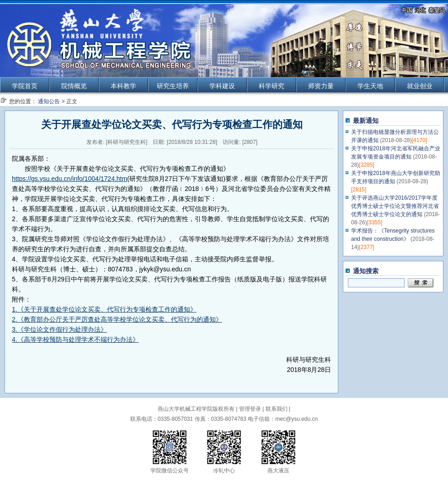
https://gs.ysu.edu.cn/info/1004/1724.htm (69, 179)
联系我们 (277, 409)
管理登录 (250, 409)
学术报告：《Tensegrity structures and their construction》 (393, 239)
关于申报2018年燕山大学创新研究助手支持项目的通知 (396, 181)
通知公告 (49, 101)
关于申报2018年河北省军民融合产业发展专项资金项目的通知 (396, 157)
